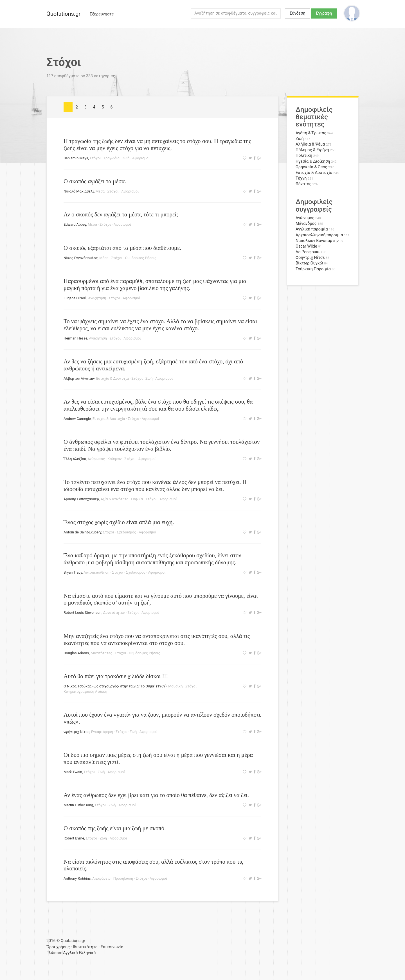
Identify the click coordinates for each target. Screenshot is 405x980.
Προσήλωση (123, 878)
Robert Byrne (74, 838)
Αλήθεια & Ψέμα (310, 144)
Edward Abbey (75, 224)
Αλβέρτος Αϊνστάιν (79, 378)
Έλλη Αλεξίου (75, 459)
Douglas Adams (76, 653)
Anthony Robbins (77, 878)
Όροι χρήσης (58, 947)
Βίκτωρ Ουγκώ (309, 263)
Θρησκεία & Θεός (311, 167)
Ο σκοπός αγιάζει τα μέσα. (95, 181)
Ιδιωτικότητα (85, 947)
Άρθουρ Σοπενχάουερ (81, 499)
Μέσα (100, 191)
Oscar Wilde (306, 246)
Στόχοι (95, 158)
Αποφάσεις (101, 878)
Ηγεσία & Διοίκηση (313, 161)
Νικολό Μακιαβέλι (79, 191)
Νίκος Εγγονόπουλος (81, 258)
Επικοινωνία (112, 947)
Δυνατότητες (114, 613)
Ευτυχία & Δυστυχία (112, 378)
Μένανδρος (306, 224)
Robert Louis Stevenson (83, 613)
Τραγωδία (112, 158)
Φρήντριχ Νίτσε (76, 732)
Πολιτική (304, 156)
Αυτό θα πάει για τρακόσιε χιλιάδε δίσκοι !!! (116, 676)
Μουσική (175, 686)
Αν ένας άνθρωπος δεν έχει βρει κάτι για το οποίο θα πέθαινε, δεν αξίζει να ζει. (156, 795)
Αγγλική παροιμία (312, 229)
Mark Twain (73, 772)
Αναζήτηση (97, 298)
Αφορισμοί (141, 158)
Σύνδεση (297, 13)
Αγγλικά (70, 953)
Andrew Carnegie (77, 419)
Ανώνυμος (305, 218)
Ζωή (126, 158)
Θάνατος (303, 184)
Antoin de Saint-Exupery (82, 532)
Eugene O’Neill (75, 298)
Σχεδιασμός (126, 532)
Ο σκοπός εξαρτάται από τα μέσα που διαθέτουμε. (122, 248)
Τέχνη (301, 178)
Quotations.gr (63, 14)
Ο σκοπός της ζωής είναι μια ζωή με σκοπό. (115, 828)
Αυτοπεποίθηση (96, 572)
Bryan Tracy (73, 572)
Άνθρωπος (96, 459)
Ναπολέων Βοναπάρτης (317, 241)
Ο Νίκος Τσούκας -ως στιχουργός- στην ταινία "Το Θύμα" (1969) (115, 686)
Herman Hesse (76, 338)
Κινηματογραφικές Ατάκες (85, 692)
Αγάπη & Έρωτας (311, 133)
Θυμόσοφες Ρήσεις (141, 258)
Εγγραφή (324, 13)
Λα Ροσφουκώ (309, 252)
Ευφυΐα (137, 499)
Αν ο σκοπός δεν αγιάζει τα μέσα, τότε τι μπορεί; (121, 214)
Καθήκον (114, 459)
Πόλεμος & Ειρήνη (312, 150)
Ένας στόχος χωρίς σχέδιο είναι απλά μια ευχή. (119, 522)
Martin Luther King (78, 805)
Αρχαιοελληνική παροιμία (319, 235)
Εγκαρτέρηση (102, 732)
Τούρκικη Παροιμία (313, 269)
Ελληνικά (87, 953)
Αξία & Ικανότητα (114, 499)
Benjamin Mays (76, 158)
